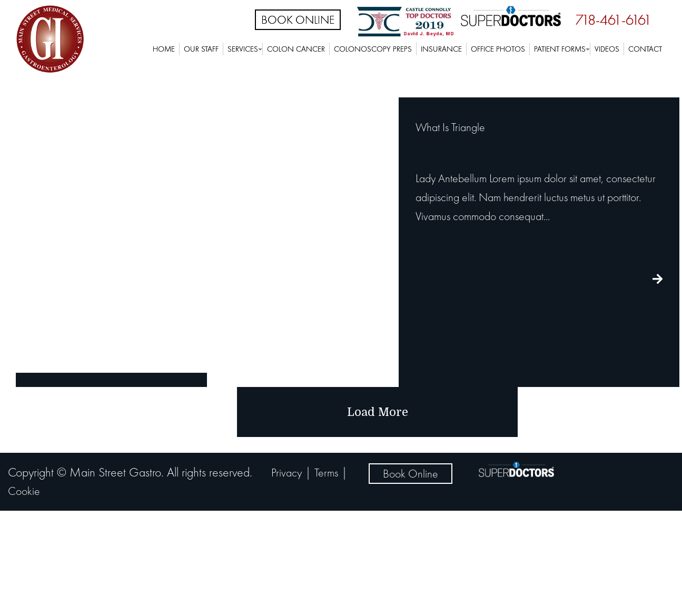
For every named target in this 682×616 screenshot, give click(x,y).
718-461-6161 (614, 20)
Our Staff (201, 49)
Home (164, 49)
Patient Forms (560, 49)
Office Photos (498, 49)
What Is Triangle (450, 127)
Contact (645, 49)
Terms (326, 473)
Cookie (24, 491)
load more (378, 412)
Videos (607, 49)
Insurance (441, 49)
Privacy (286, 473)
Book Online (298, 20)
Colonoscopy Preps (373, 49)
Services (243, 49)
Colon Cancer (296, 49)
